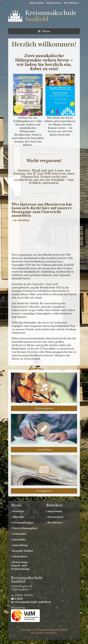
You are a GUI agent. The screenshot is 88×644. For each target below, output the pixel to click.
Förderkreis (20, 557)
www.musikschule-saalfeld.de (33, 602)
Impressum (37, 3)
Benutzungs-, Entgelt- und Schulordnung (20, 566)
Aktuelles (18, 517)
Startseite (18, 511)
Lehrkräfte (19, 534)
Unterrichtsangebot (25, 528)
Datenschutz (54, 3)
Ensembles (19, 540)
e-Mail (19, 599)
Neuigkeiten (44, 491)
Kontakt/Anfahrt (23, 551)
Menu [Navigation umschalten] (44, 31)
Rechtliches (71, 3)
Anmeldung (44, 450)
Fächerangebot (44, 408)
